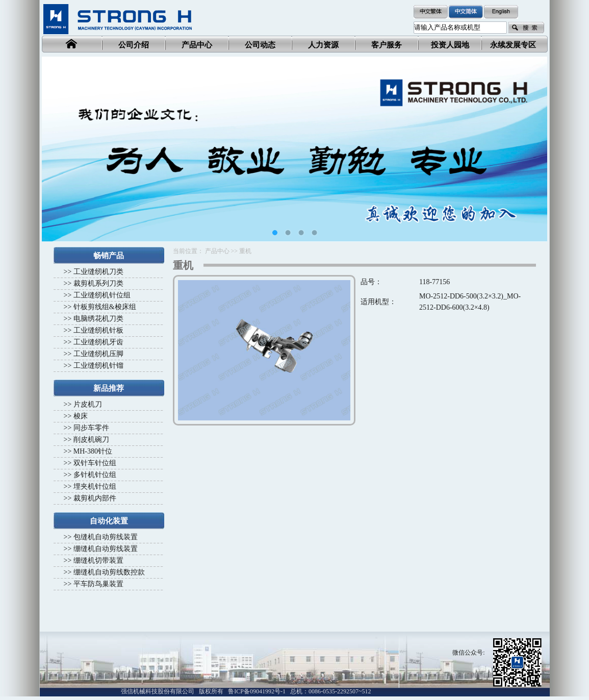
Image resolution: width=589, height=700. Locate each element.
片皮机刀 (88, 404)
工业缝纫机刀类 (98, 272)
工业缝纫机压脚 (98, 354)
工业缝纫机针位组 (102, 295)
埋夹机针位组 (95, 486)
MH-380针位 (93, 451)
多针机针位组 (95, 475)
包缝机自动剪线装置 (106, 537)
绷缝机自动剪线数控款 (109, 572)
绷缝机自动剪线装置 (106, 549)
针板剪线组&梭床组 (105, 307)
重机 (245, 251)
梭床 (81, 416)
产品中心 (217, 251)
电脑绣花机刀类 (98, 319)
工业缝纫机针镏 (98, 366)
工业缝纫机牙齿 (98, 342)
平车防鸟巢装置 (98, 584)
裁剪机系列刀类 (98, 283)
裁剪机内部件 (95, 498)
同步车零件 (91, 428)
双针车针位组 (95, 463)
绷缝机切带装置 (98, 560)
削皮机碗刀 (91, 440)
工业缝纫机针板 (98, 330)
